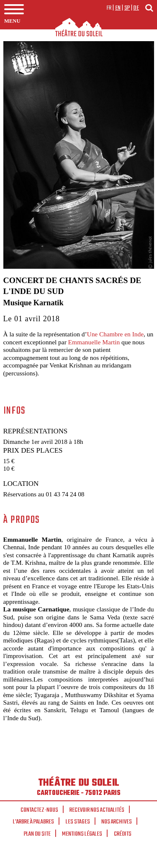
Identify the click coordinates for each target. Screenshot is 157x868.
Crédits (123, 834)
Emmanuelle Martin (94, 342)
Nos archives (117, 822)
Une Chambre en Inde (115, 334)
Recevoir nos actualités (97, 810)
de (136, 8)
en (118, 8)
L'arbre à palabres (33, 822)
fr (109, 8)
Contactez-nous (39, 810)
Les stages (78, 822)
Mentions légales (82, 834)
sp (127, 8)
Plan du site (37, 834)
